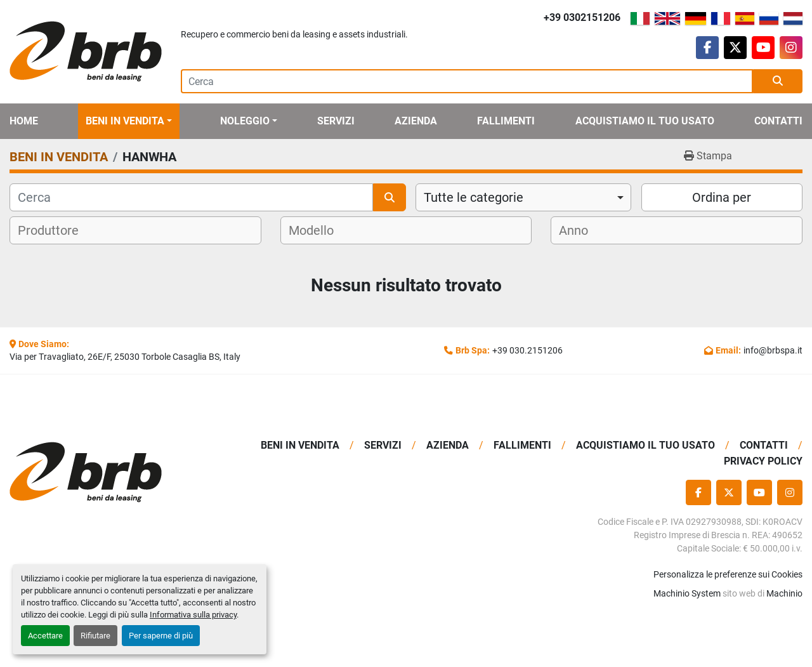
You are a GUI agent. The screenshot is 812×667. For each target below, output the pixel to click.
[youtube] (763, 48)
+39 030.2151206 (527, 350)
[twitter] (735, 48)
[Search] (467, 81)
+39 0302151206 (582, 17)
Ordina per (722, 197)
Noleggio (245, 121)
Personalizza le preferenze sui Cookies (728, 574)
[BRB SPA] (101, 472)
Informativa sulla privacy (193, 615)
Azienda (416, 121)
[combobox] (523, 197)
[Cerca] (191, 197)
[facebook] (707, 48)
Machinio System (687, 593)
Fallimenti (506, 121)
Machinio (784, 593)
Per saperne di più (161, 636)
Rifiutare (95, 636)
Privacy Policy (763, 461)
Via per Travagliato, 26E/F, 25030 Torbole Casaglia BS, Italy (125, 357)
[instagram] (791, 48)
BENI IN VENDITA (125, 121)
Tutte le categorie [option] (474, 197)
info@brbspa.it (773, 350)
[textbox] (56, 230)
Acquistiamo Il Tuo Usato (645, 121)
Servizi (336, 121)
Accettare (45, 636)
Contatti (778, 121)
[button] (129, 121)
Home (24, 121)
